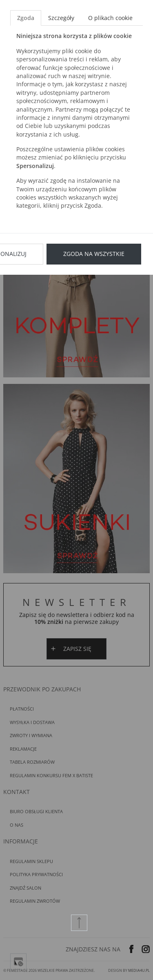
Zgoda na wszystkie (94, 254)
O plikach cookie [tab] (110, 18)
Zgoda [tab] (26, 18)
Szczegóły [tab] (61, 18)
